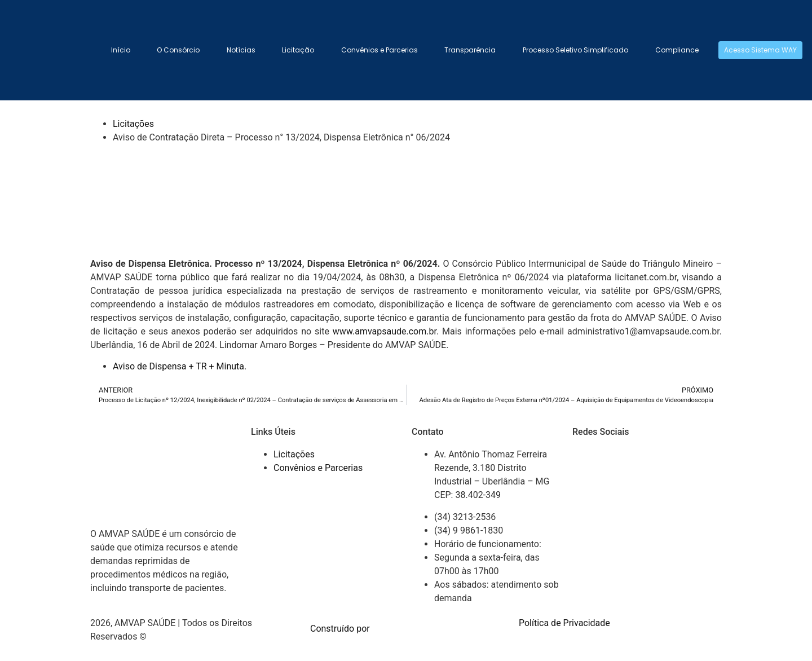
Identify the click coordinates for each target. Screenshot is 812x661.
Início (121, 50)
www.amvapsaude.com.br (385, 331)
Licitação (298, 50)
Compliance (677, 50)
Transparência (470, 50)
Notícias (241, 50)
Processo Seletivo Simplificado (575, 50)
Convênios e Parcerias (379, 50)
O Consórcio (178, 50)
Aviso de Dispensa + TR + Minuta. (180, 366)
